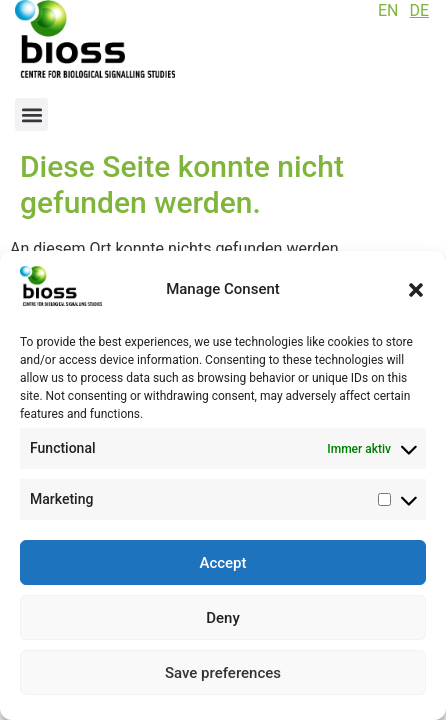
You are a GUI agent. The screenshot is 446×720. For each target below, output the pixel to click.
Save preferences (223, 673)
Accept (222, 563)
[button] (416, 290)
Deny (223, 618)
